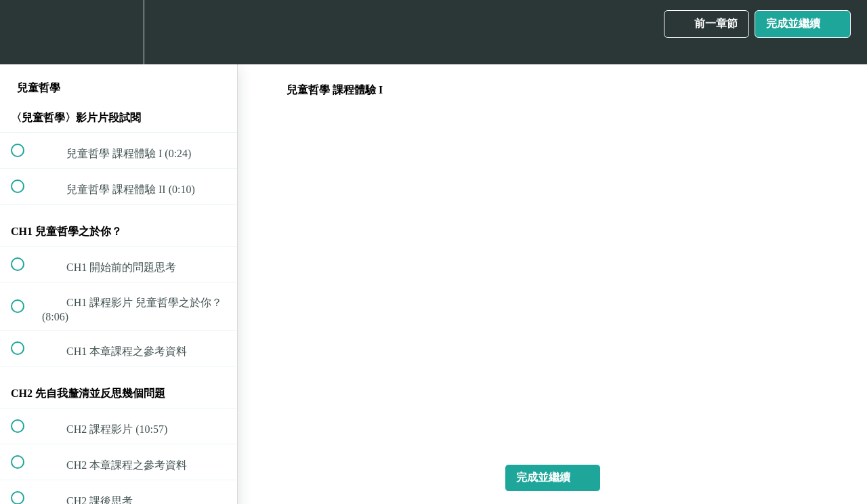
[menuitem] (119, 32)
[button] (25, 32)
